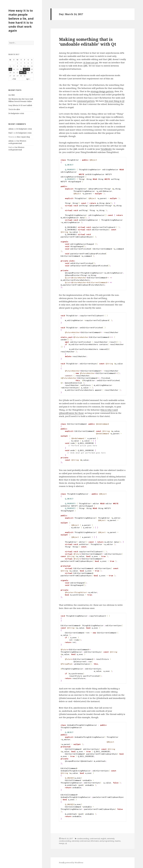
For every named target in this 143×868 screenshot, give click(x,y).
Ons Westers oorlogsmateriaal (17, 142)
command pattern (86, 101)
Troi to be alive (14, 109)
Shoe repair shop (23, 137)
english (103, 839)
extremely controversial (81, 841)
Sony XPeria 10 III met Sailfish (20, 105)
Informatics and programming (102, 841)
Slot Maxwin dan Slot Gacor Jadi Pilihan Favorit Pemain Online (21, 100)
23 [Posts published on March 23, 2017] (21, 73)
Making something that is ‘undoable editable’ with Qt (88, 42)
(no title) (12, 95)
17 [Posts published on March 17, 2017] (25, 69)
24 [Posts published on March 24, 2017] (25, 73)
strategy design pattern (102, 91)
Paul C (11, 133)
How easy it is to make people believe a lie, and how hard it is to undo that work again (21, 20)
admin (11, 129)
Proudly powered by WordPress (71, 863)
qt (66, 843)
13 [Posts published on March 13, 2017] (10, 69)
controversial (95, 839)
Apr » (28, 79)
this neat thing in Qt (114, 101)
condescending (83, 839)
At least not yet (91, 62)
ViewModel (106, 149)
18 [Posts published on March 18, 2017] (28, 69)
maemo (118, 841)
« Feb (14, 79)
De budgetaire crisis (16, 113)
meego (62, 843)
